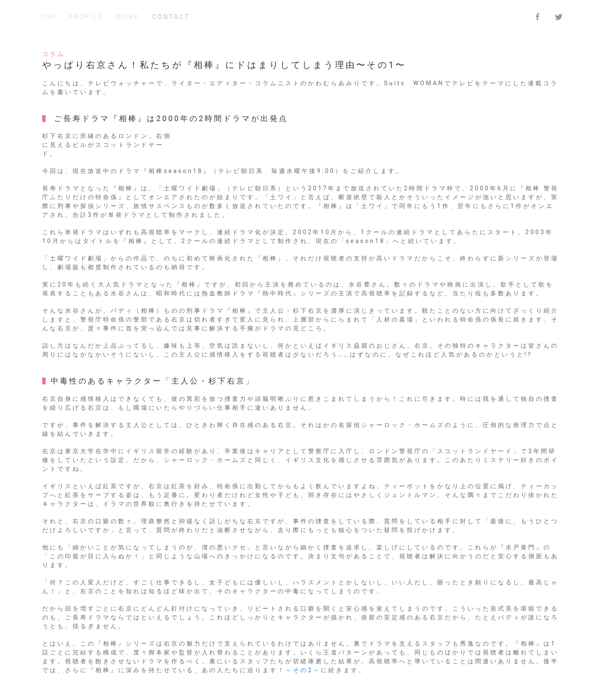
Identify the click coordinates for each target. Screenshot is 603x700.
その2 (303, 670)
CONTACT (171, 17)
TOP (48, 17)
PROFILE (86, 17)
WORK (128, 17)
